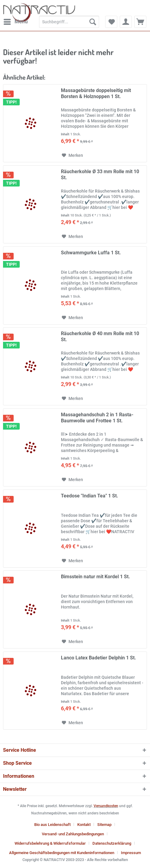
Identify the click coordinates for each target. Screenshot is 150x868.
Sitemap (104, 825)
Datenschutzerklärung (112, 843)
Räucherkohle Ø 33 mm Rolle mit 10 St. (100, 175)
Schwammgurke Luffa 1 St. (91, 253)
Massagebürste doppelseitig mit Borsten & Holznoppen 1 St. (96, 93)
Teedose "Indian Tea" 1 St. (90, 496)
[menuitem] (15, 22)
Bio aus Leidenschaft (52, 825)
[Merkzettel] (111, 22)
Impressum (131, 853)
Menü (16, 21)
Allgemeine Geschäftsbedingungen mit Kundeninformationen (62, 853)
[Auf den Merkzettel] (72, 155)
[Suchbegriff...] (69, 22)
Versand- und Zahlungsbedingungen (73, 834)
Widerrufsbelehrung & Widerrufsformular (50, 843)
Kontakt (84, 825)
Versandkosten (106, 806)
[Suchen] (93, 22)
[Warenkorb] (140, 22)
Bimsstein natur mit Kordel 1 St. (95, 577)
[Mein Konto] (126, 22)
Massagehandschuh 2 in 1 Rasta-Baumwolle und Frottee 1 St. (97, 418)
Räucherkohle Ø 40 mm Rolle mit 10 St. (100, 337)
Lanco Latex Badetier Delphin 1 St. (98, 658)
